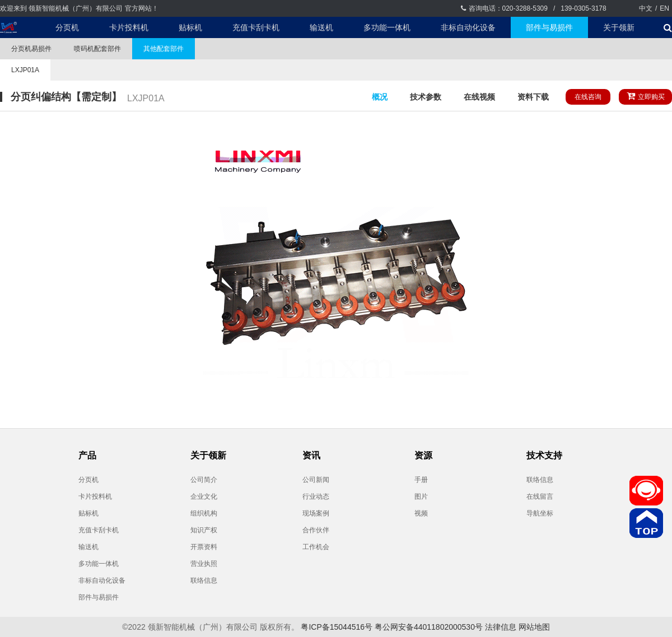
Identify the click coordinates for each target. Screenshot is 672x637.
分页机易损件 (31, 49)
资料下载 (533, 97)
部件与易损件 (549, 27)
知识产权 (204, 530)
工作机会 (316, 547)
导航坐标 (540, 513)
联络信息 (204, 580)
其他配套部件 (164, 49)
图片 (421, 497)
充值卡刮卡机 (256, 27)
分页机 (67, 27)
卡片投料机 (129, 27)
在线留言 (540, 497)
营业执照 (204, 564)
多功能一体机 (387, 27)
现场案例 (316, 513)
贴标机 (190, 27)
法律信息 (501, 627)
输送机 (321, 27)
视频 (421, 513)
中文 (646, 8)
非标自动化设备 (468, 27)
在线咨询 (588, 97)
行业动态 (316, 497)
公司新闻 (316, 480)
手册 (421, 480)
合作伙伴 (316, 530)
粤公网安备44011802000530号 (429, 627)
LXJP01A (25, 70)
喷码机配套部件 (97, 49)
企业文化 (204, 497)
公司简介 (204, 480)
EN (664, 8)
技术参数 (426, 97)
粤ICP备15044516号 (337, 627)
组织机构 (204, 513)
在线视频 (479, 97)
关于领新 (619, 27)
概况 (380, 97)
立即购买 (646, 96)
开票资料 (204, 547)
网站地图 (534, 627)
